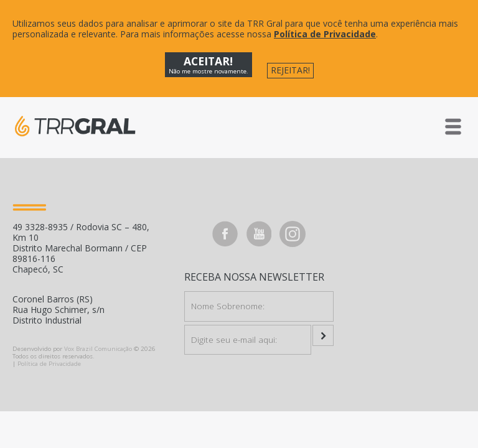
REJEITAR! (290, 70)
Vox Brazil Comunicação (98, 349)
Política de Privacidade (325, 34)
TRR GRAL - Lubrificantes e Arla (75, 126)
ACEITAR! (209, 64)
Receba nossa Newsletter (254, 277)
